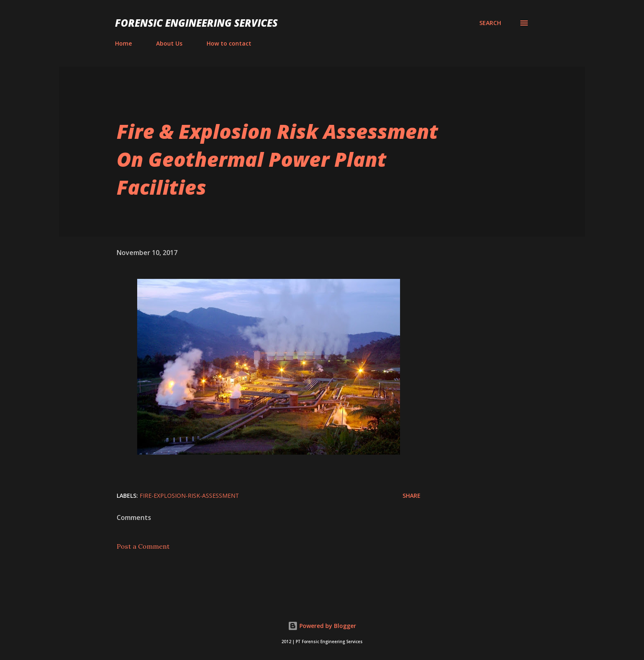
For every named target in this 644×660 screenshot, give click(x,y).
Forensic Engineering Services (196, 23)
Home (123, 43)
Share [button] (412, 496)
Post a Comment (143, 546)
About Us (169, 43)
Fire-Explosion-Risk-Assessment (189, 496)
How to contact (229, 43)
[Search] (490, 23)
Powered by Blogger (322, 626)
